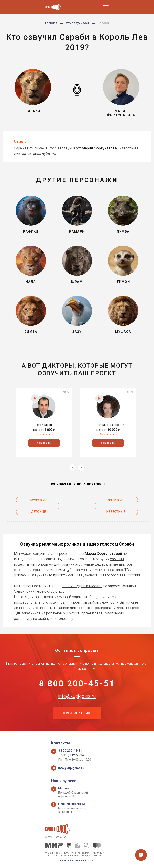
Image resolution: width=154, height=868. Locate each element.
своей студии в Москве (82, 586)
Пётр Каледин (44, 425)
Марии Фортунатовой (103, 554)
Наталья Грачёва (108, 425)
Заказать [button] (44, 443)
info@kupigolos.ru (77, 696)
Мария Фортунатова (99, 148)
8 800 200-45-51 (77, 684)
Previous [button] (73, 468)
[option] (44, 423)
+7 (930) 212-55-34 (71, 755)
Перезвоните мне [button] (77, 713)
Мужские (38, 500)
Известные (116, 512)
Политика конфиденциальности (75, 860)
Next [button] (81, 468)
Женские (116, 500)
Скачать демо (44, 434)
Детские (38, 512)
